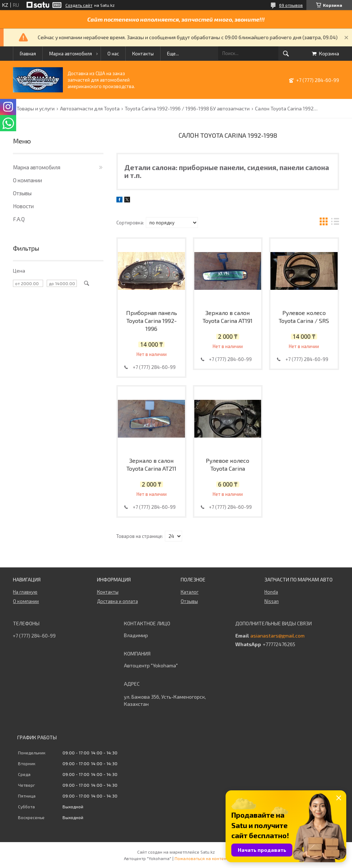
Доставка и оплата (117, 601)
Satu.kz (208, 852)
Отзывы (22, 193)
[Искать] (286, 54)
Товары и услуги (36, 109)
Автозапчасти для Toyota (90, 109)
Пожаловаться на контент (202, 858)
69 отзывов (291, 5)
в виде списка (335, 222)
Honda (271, 592)
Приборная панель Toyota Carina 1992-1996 (152, 321)
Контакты (143, 54)
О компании (27, 180)
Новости (23, 206)
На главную (25, 592)
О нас (113, 54)
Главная (28, 54)
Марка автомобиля (71, 54)
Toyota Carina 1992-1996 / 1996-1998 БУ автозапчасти (187, 109)
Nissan (272, 601)
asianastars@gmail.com (277, 636)
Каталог (190, 592)
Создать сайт (79, 5)
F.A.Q (19, 219)
